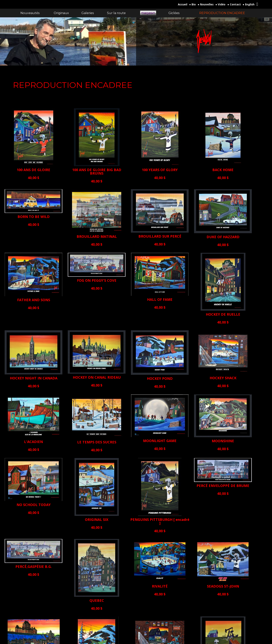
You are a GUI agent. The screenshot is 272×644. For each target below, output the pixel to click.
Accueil (183, 4)
